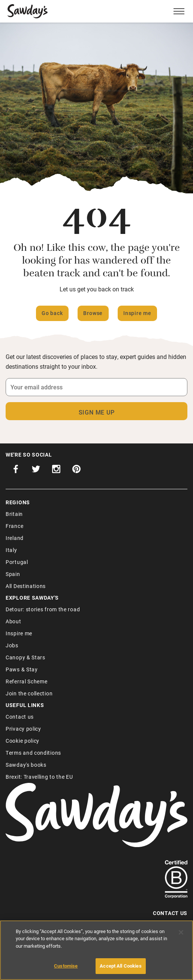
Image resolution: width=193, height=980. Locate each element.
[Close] (181, 932)
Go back (52, 313)
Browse (93, 313)
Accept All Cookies (120, 966)
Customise (66, 966)
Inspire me (137, 313)
